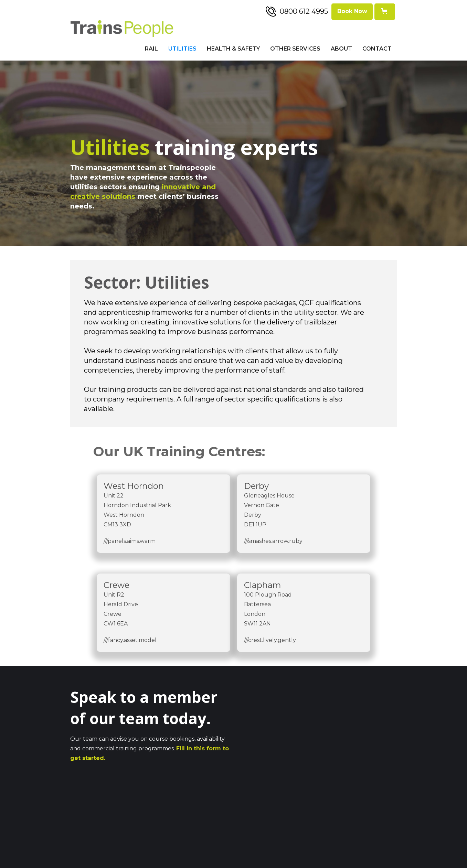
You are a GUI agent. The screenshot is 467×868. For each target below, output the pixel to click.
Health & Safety (233, 49)
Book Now (352, 11)
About (341, 49)
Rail (151, 49)
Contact (377, 49)
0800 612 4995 (304, 11)
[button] (385, 12)
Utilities (182, 49)
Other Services (295, 49)
